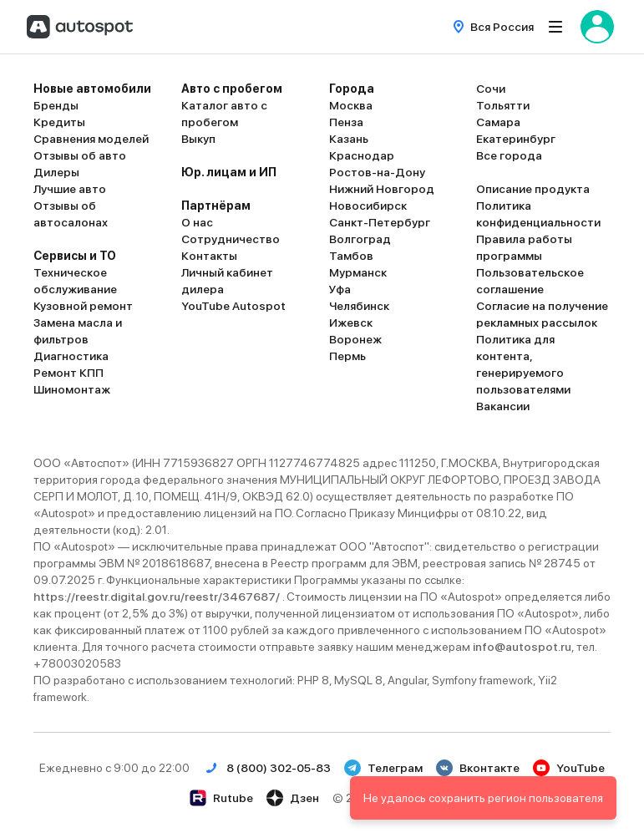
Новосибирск (368, 206)
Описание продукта (533, 189)
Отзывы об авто (80, 155)
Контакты (209, 256)
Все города (509, 155)
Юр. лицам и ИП (229, 172)
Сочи (491, 89)
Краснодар (362, 155)
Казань (349, 139)
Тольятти (503, 105)
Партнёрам (216, 206)
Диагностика (71, 356)
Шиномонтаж (72, 389)
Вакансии (503, 406)
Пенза (346, 122)
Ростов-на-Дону (377, 172)
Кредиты (59, 122)
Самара (498, 122)
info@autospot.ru (522, 647)
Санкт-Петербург (380, 222)
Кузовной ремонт (83, 306)
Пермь (347, 356)
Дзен (293, 798)
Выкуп (198, 139)
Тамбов (351, 256)
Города (352, 89)
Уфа (340, 289)
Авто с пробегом (232, 89)
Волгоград (360, 239)
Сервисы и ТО (75, 256)
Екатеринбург (516, 139)
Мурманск (358, 272)
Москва (351, 105)
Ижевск (351, 323)
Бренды (56, 105)
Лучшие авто (70, 189)
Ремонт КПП (68, 373)
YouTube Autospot (233, 306)
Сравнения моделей (91, 139)
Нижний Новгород (382, 189)
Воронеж (355, 339)
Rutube (221, 798)
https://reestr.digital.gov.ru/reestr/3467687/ (158, 597)
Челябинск (359, 306)
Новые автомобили (92, 89)
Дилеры (56, 172)
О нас (197, 222)
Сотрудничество (231, 239)
